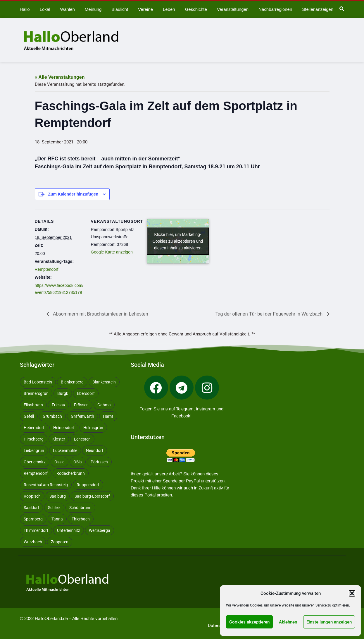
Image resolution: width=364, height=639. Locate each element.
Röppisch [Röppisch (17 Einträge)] (32, 496)
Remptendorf (47, 269)
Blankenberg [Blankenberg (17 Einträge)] (72, 382)
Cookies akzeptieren (249, 622)
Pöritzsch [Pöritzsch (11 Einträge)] (99, 462)
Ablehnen (288, 622)
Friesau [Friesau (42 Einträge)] (58, 405)
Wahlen (68, 9)
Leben (169, 9)
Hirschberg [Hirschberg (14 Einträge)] (34, 439)
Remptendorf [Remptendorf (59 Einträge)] (36, 473)
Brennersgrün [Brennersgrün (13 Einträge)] (36, 393)
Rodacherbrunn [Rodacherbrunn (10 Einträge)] (71, 473)
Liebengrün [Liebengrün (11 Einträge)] (34, 450)
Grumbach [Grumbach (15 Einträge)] (52, 416)
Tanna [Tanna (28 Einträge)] (57, 519)
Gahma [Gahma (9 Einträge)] (104, 405)
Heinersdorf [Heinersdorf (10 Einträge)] (64, 428)
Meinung (93, 9)
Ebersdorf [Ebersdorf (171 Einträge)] (86, 393)
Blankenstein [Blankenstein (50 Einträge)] (104, 382)
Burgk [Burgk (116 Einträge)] (63, 393)
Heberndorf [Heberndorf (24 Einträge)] (34, 428)
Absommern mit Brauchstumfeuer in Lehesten (100, 314)
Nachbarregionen (275, 9)
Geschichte (196, 9)
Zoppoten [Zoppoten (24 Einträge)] (60, 542)
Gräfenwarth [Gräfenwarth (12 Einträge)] (82, 416)
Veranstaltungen (233, 9)
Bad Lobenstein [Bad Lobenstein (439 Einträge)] (38, 382)
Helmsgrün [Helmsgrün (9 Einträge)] (93, 428)
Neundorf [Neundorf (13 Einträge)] (95, 450)
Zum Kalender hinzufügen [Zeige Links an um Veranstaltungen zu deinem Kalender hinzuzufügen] (73, 194)
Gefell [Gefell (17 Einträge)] (29, 416)
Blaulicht (120, 9)
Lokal (45, 9)
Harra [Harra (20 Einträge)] (108, 416)
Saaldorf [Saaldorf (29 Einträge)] (31, 508)
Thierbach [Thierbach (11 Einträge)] (81, 519)
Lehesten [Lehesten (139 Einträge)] (82, 439)
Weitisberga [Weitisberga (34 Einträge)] (100, 530)
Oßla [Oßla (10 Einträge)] (78, 462)
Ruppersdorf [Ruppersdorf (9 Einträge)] (88, 485)
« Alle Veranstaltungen (60, 77)
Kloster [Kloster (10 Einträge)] (59, 439)
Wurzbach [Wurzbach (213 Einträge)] (33, 542)
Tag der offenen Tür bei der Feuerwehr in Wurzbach (270, 314)
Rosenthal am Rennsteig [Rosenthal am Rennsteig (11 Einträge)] (46, 485)
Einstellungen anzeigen (329, 622)
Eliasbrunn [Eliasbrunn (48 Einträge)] (33, 405)
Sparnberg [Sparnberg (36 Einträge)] (33, 519)
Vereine (145, 9)
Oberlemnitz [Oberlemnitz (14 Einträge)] (35, 462)
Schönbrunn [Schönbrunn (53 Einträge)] (80, 508)
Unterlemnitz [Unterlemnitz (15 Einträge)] (69, 530)
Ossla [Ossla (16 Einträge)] (59, 462)
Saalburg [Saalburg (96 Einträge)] (58, 496)
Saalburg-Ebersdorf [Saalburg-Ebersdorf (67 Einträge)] (92, 496)
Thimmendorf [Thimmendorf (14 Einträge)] (36, 530)
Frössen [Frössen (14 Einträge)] (81, 405)
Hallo (25, 9)
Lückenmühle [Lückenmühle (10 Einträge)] (65, 450)
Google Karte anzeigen (112, 252)
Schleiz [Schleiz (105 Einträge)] (54, 508)
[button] (352, 593)
